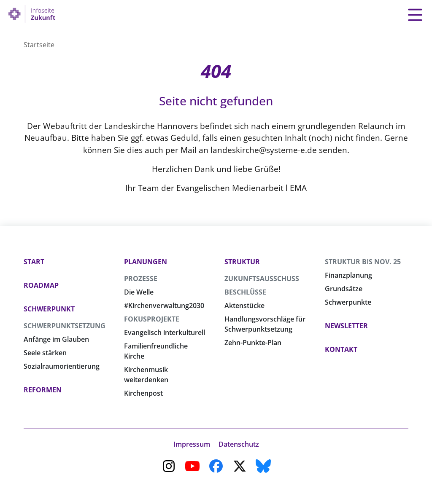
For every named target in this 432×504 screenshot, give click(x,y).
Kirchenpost (143, 393)
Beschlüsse (245, 292)
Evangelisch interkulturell (165, 332)
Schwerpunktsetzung (65, 326)
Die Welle (139, 292)
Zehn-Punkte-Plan (253, 343)
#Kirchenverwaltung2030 (164, 306)
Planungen (146, 262)
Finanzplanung (348, 275)
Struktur (242, 262)
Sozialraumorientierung (62, 366)
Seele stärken (45, 353)
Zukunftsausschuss (262, 279)
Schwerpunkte (348, 302)
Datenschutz (239, 444)
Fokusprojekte (152, 319)
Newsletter (346, 326)
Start (34, 262)
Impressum (192, 444)
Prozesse (141, 279)
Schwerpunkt (49, 309)
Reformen (43, 390)
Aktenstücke (244, 306)
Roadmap (41, 285)
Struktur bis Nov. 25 (363, 262)
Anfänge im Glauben (56, 339)
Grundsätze (344, 289)
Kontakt (341, 349)
